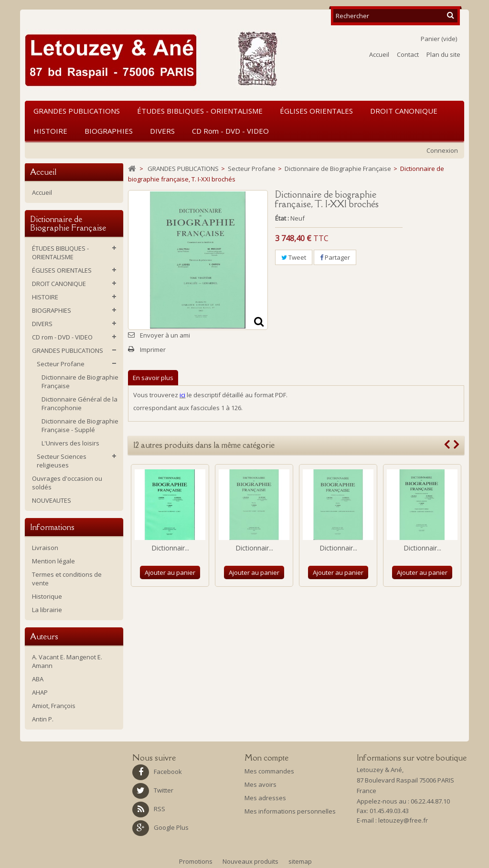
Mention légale (53, 561)
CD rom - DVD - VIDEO (230, 131)
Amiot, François (54, 706)
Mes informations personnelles (290, 811)
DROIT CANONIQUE (404, 111)
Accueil (379, 54)
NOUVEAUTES (52, 500)
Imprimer (153, 349)
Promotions (197, 861)
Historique (47, 596)
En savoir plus (153, 378)
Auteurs (44, 636)
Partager (335, 257)
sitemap (300, 861)
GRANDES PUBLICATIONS (77, 111)
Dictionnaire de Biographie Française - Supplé (80, 425)
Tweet (294, 257)
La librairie (47, 610)
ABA (38, 679)
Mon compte (266, 758)
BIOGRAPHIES (109, 131)
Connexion (442, 150)
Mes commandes (269, 771)
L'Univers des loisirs (70, 443)
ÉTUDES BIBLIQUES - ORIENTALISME (200, 111)
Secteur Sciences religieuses (62, 461)
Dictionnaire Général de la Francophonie (80, 403)
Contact (408, 54)
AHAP (40, 692)
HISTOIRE (50, 131)
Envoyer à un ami (165, 335)
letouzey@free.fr (403, 820)
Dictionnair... (170, 548)
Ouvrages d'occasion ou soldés (67, 483)
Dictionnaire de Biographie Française (80, 381)
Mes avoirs (260, 784)
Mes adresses (265, 798)
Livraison (45, 548)
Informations (52, 527)
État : (282, 218)
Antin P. (43, 719)
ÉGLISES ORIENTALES (316, 111)
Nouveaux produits (251, 861)
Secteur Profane (61, 364)
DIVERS (162, 131)
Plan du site (443, 54)
